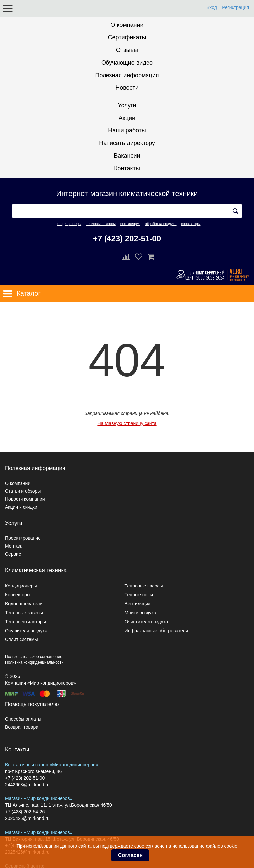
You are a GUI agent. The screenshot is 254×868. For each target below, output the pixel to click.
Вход (212, 7)
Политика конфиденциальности (34, 662)
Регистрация (235, 7)
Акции (127, 118)
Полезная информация (127, 75)
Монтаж (13, 546)
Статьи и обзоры (23, 491)
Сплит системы (21, 639)
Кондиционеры (21, 586)
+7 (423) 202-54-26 (25, 812)
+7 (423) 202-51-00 (127, 239)
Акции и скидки (21, 507)
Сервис (13, 554)
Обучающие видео (127, 63)
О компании (127, 25)
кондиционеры (69, 224)
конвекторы (191, 224)
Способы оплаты (23, 719)
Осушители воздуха (26, 631)
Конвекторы (18, 595)
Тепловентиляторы (25, 622)
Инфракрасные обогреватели (156, 631)
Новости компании (25, 499)
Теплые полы (139, 595)
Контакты (127, 168)
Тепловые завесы (24, 613)
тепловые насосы (101, 224)
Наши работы (127, 130)
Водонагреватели (24, 604)
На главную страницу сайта (127, 423)
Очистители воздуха (147, 622)
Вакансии (127, 156)
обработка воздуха (161, 224)
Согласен (130, 855)
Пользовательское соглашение (34, 657)
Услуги (127, 105)
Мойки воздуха (141, 613)
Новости (127, 88)
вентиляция (130, 224)
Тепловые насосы (144, 586)
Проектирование (23, 538)
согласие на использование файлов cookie (191, 846)
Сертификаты (127, 37)
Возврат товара (22, 727)
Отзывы (127, 50)
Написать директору (127, 143)
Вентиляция (138, 604)
